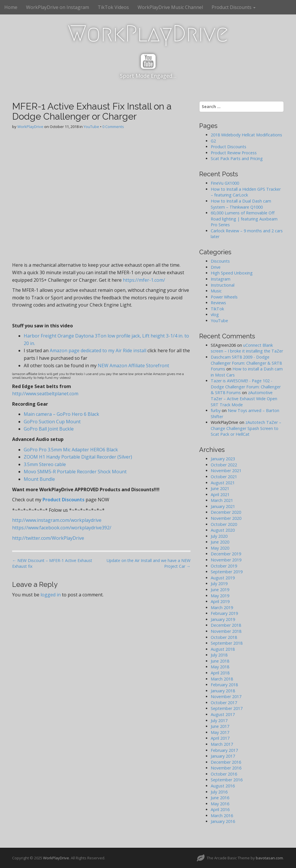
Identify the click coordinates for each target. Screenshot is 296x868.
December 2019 (226, 554)
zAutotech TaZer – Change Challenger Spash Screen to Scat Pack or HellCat (246, 428)
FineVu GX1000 (225, 183)
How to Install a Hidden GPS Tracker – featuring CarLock (246, 192)
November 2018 (226, 631)
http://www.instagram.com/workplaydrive (57, 520)
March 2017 (222, 744)
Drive (216, 267)
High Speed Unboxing (232, 273)
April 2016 (220, 809)
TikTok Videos (113, 7)
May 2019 (220, 596)
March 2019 (222, 608)
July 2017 (219, 720)
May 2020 (220, 548)
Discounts (220, 261)
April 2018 (220, 673)
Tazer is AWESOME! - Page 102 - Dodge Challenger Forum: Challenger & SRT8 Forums (246, 387)
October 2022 (224, 465)
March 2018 (222, 679)
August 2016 (223, 786)
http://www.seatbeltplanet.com (45, 394)
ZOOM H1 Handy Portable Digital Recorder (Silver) (78, 457)
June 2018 (220, 661)
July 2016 (219, 792)
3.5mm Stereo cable (45, 464)
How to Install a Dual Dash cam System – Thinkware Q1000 (241, 204)
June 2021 (220, 488)
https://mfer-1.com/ (144, 280)
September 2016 (227, 780)
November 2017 (226, 697)
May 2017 (220, 732)
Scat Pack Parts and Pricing (237, 158)
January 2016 (223, 821)
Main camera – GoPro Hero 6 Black (61, 414)
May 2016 (220, 804)
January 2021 (223, 506)
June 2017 (220, 726)
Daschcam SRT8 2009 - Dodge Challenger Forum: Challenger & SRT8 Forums (246, 363)
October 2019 (224, 566)
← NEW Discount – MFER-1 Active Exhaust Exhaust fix (52, 563)
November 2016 (226, 768)
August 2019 (223, 578)
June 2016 (220, 798)
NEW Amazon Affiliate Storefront (133, 366)
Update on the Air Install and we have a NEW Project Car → (149, 563)
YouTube (91, 127)
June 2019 (220, 590)
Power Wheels (224, 297)
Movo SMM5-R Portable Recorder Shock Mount (75, 472)
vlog (215, 315)
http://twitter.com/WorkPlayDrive (48, 538)
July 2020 (219, 536)
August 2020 (223, 530)
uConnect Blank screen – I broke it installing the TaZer (247, 348)
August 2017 (223, 714)
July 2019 (219, 584)
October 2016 (224, 774)
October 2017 (224, 703)
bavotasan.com (269, 858)
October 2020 (224, 524)
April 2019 (220, 601)
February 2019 (224, 613)
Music (216, 291)
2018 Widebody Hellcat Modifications (246, 135)
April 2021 (220, 495)
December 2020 (226, 512)
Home (11, 7)
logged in (51, 595)
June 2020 (220, 542)
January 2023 (223, 459)
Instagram (221, 279)
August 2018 (223, 649)
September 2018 (227, 643)
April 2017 (220, 738)
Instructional (223, 285)
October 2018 (224, 637)
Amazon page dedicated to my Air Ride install (99, 350)
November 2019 (226, 560)
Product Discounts (234, 7)
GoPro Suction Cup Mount (52, 422)
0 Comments (113, 127)
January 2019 (223, 619)
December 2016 (226, 762)
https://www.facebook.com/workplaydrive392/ (62, 528)
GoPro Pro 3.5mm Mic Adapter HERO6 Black (71, 450)
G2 (213, 141)
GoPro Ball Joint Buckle (49, 429)
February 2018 (224, 685)
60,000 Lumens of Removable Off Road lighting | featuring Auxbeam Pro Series (244, 219)
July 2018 (219, 655)
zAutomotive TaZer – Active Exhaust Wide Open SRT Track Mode (244, 398)
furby (216, 410)
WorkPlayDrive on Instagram (58, 7)
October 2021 (224, 477)
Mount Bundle (40, 479)
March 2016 (222, 816)
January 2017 (223, 756)
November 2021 (226, 471)
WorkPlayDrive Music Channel (170, 7)
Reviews (218, 303)
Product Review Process (234, 153)
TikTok (217, 309)
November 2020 (226, 518)
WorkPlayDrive (148, 34)
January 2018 (223, 691)
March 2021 (222, 500)
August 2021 (223, 483)
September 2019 (227, 572)
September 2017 (227, 708)
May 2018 (220, 667)
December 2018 (226, 625)
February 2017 (224, 750)
